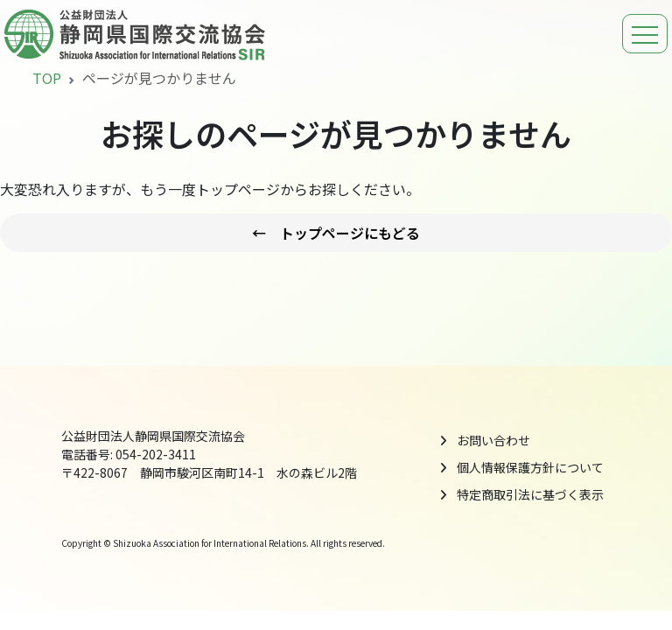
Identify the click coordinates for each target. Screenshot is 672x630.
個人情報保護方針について (530, 467)
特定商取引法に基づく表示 (530, 494)
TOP (47, 78)
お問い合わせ (493, 440)
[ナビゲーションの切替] (645, 34)
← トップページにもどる (336, 233)
